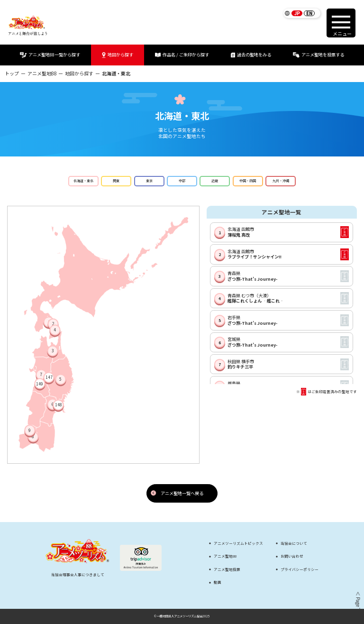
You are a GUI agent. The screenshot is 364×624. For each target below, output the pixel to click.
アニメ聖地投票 (227, 569)
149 (40, 384)
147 (49, 377)
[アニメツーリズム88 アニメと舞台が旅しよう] (28, 25)
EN (309, 13)
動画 (218, 582)
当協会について (294, 543)
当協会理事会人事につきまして (78, 574)
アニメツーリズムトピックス (238, 543)
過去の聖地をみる (251, 55)
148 (59, 404)
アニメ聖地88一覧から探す (50, 55)
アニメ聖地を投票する (318, 55)
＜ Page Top (357, 603)
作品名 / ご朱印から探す (182, 55)
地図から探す (118, 55)
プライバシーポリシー (300, 569)
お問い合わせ (292, 556)
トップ (12, 73)
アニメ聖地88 (42, 73)
